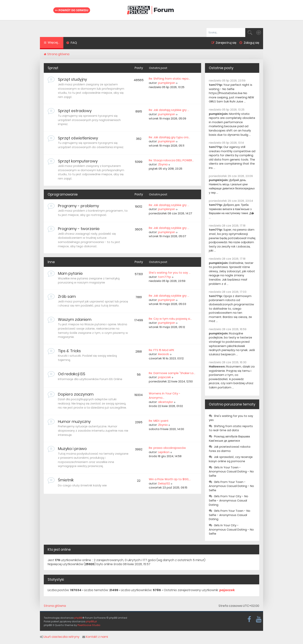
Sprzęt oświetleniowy (78, 138)
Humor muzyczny (74, 422)
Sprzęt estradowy (75, 111)
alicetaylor (166, 402)
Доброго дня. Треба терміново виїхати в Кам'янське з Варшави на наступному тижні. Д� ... (231, 211)
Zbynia (163, 164)
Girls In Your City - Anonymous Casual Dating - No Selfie (231, 529)
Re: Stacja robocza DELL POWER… (171, 160)
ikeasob (164, 354)
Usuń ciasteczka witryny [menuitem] (60, 637)
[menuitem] (72, 43)
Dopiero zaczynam (76, 394)
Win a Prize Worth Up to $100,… (170, 479)
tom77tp (165, 277)
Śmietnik (66, 480)
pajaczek (164, 377)
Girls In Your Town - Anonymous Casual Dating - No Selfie (231, 472)
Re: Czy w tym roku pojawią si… (170, 319)
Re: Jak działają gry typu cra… (169, 137)
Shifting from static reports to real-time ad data (231, 428)
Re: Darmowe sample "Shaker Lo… (172, 373)
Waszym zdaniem (75, 319)
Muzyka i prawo (72, 449)
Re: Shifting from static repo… (170, 79)
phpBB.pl (91, 621)
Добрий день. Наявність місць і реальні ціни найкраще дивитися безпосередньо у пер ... (232, 186)
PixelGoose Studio (89, 625)
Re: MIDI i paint (159, 421)
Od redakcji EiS (72, 374)
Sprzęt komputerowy (78, 161)
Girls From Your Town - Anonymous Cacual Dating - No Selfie (231, 486)
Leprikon (164, 452)
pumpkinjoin (167, 83)
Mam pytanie (70, 273)
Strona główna (55, 606)
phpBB (78, 618)
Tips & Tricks (69, 351)
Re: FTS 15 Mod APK (161, 350)
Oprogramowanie (63, 194)
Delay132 (164, 483)
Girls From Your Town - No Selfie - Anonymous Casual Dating (230, 515)
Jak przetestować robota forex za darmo (230, 449)
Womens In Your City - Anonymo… (165, 396)
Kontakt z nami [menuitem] (95, 637)
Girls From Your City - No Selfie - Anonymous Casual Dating (229, 500)
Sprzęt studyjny (72, 79)
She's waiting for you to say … (170, 273)
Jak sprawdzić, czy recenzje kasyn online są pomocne (231, 459)
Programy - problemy (78, 206)
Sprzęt (53, 68)
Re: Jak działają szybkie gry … (169, 110)
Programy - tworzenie (79, 229)
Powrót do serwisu (72, 10)
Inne (51, 262)
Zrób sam (67, 296)
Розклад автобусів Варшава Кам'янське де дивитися (229, 439)
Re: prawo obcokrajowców (167, 448)
